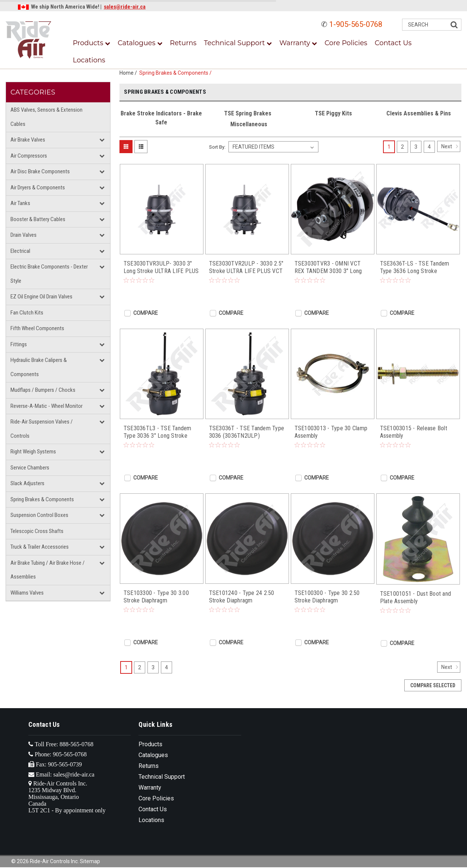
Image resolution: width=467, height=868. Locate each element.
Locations (89, 60)
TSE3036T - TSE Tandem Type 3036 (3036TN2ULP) (247, 432)
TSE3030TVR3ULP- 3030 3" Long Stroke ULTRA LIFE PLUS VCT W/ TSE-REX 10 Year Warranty (161, 267)
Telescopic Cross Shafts (37, 531)
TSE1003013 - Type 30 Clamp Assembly (331, 432)
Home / (129, 73)
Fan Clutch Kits (27, 313)
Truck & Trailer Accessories (40, 547)
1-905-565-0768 (356, 24)
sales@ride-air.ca (125, 7)
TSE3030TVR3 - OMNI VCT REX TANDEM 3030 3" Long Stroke (328, 267)
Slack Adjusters (27, 483)
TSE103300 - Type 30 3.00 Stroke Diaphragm (156, 597)
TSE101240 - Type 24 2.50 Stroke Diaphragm (242, 597)
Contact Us (393, 43)
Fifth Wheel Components (37, 328)
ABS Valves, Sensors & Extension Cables (46, 117)
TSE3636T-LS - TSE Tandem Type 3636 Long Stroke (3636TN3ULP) (415, 267)
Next (451, 146)
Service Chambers (30, 468)
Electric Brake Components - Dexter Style (49, 274)
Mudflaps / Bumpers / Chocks (43, 390)
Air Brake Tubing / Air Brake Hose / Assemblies (48, 570)
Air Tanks (20, 203)
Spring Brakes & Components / (177, 73)
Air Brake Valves (28, 140)
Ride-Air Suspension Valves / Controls (42, 429)
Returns (183, 43)
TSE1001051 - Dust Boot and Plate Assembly (416, 597)
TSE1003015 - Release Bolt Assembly (414, 432)
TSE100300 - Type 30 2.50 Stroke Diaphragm (327, 597)
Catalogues (140, 43)
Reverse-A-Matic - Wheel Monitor (46, 406)
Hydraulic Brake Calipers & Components (39, 367)
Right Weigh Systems (33, 452)
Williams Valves (27, 593)
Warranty (298, 43)
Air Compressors (29, 156)
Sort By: (217, 147)
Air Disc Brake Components (40, 171)
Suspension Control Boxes (39, 515)
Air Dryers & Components (38, 187)
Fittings (19, 344)
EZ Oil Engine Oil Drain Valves (41, 297)
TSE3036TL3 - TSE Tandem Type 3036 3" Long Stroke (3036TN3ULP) (158, 432)
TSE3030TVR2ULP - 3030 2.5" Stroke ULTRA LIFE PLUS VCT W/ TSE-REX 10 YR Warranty (246, 267)
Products (91, 43)
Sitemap (90, 861)
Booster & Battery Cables (38, 219)
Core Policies (346, 43)
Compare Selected (433, 685)
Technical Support (238, 43)
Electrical (20, 251)
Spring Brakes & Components (42, 499)
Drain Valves (24, 235)
